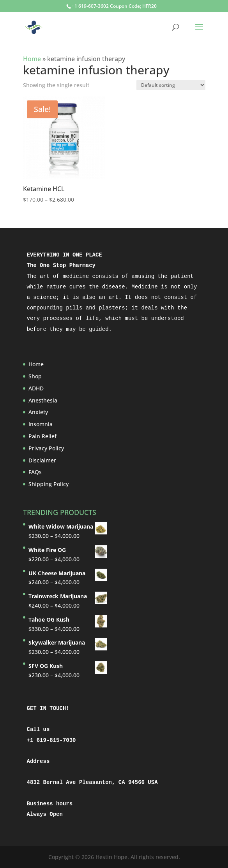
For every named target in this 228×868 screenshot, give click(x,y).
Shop (35, 376)
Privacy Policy (46, 448)
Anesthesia (43, 400)
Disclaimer (42, 460)
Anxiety (38, 412)
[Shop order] (171, 85)
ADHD (36, 388)
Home (32, 59)
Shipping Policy (49, 484)
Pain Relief (42, 436)
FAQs (35, 472)
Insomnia (41, 424)
